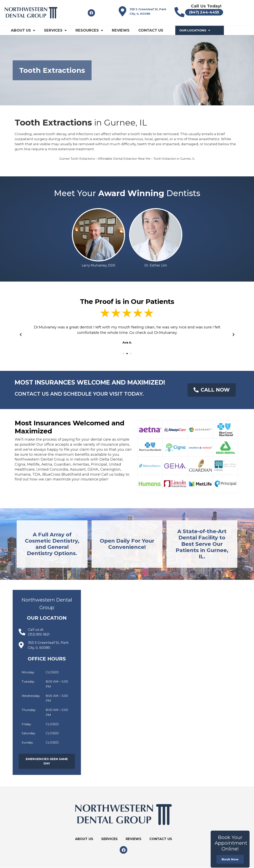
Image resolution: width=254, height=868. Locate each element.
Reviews (121, 30)
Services (55, 30)
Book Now (230, 859)
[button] (123, 354)
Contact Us (151, 30)
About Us (23, 30)
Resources (89, 30)
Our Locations (195, 30)
